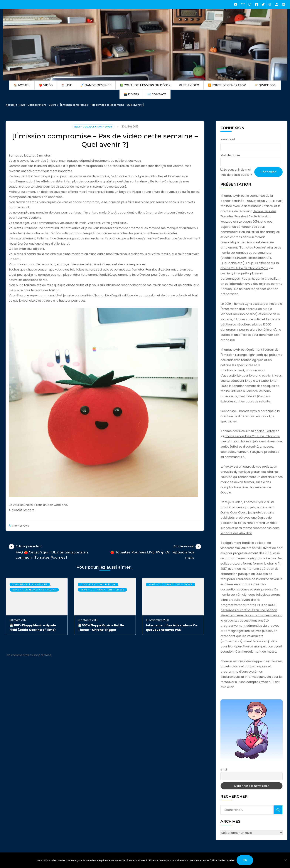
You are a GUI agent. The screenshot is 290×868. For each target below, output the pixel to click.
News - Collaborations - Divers (93, 127)
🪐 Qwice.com (265, 85)
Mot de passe (230, 155)
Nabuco (226, 289)
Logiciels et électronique (30, 584)
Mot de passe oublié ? (236, 175)
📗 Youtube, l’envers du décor (145, 85)
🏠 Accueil (22, 85)
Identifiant (228, 139)
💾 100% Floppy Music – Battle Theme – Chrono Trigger (101, 628)
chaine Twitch (265, 431)
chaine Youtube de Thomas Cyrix (244, 268)
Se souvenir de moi (237, 170)
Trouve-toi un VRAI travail (264, 201)
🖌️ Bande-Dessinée (96, 85)
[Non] (285, 860)
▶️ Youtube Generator (227, 85)
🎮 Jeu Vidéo (189, 85)
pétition (226, 324)
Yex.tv (229, 467)
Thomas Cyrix (21, 526)
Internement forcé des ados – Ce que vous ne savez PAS (172, 628)
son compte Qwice (254, 682)
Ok (245, 860)
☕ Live (67, 85)
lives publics (264, 631)
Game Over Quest (234, 512)
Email (224, 770)
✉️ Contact (157, 94)
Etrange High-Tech (249, 355)
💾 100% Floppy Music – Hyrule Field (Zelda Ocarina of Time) (33, 628)
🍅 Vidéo (46, 85)
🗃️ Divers (131, 94)
